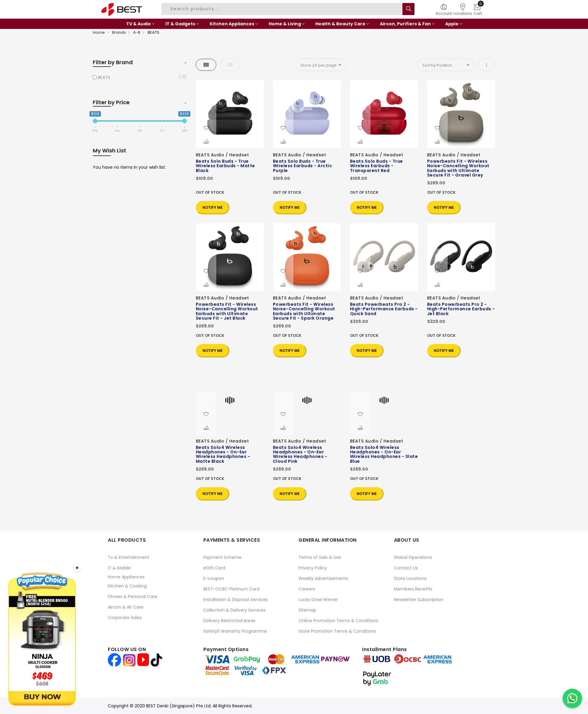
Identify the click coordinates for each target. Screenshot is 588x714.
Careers (307, 589)
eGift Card (214, 568)
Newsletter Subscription (419, 600)
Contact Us (406, 568)
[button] (206, 128)
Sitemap (307, 610)
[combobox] (283, 9)
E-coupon (214, 578)
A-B (137, 32)
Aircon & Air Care (126, 607)
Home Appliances (126, 577)
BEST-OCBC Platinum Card (231, 589)
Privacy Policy (313, 568)
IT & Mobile (119, 568)
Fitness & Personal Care (133, 597)
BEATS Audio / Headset (222, 155)
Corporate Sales (125, 618)
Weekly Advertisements (323, 578)
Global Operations (413, 557)
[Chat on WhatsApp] (572, 698)
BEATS (104, 77)
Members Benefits (413, 589)
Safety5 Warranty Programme (235, 631)
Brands (119, 32)
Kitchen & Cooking (127, 586)
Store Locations (410, 578)
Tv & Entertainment (129, 557)
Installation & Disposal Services (236, 600)
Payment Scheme (222, 557)
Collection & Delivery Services (235, 610)
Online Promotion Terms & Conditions (338, 621)
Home (99, 32)
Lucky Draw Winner (318, 600)
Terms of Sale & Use (320, 557)
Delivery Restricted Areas (229, 621)
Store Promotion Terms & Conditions (337, 631)
